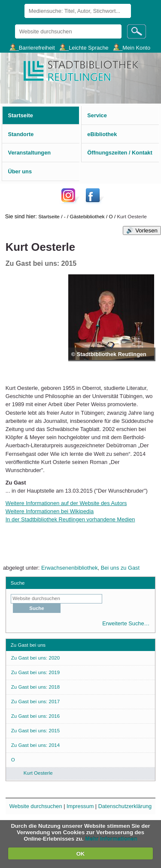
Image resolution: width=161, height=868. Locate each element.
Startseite (49, 216)
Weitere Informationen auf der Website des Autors (66, 503)
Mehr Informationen (111, 839)
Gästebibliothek (87, 216)
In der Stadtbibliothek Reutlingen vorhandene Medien (70, 519)
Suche (18, 583)
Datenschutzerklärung (125, 806)
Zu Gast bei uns (28, 645)
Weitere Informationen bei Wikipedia (50, 511)
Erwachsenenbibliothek (70, 568)
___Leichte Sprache (84, 47)
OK (81, 854)
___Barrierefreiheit (32, 47)
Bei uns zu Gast (120, 568)
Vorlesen (146, 230)
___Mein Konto (132, 47)
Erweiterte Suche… (126, 623)
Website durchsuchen (14, 24)
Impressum (80, 806)
